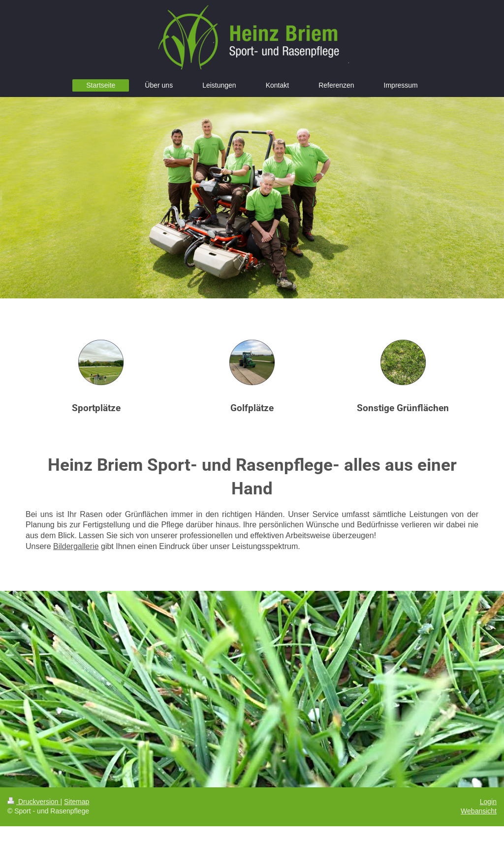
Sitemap (77, 802)
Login (488, 802)
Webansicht (479, 811)
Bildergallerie (76, 546)
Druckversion (34, 802)
